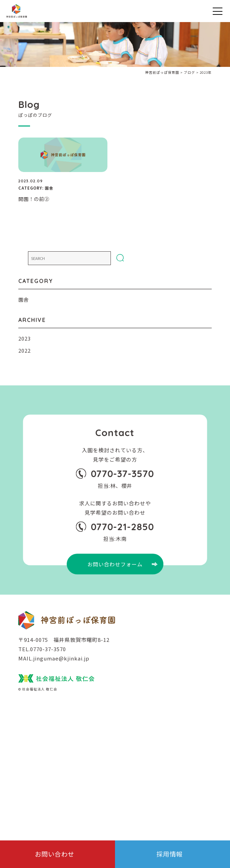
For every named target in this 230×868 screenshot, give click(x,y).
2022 (25, 350)
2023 (25, 338)
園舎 (23, 299)
